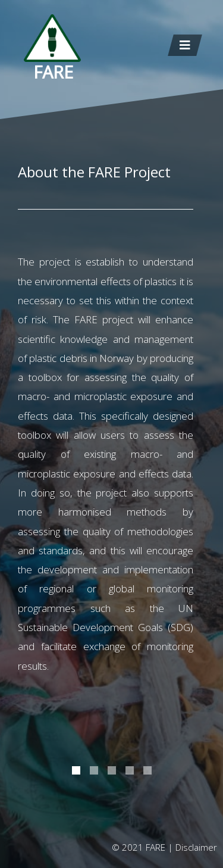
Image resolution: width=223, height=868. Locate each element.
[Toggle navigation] (185, 45)
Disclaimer (196, 847)
